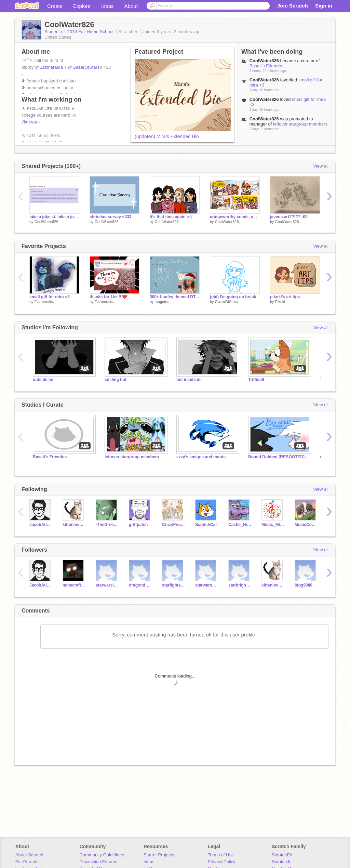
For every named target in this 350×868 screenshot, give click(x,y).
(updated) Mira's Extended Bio (167, 136)
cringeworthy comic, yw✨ (235, 217)
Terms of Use (221, 855)
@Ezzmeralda (49, 67)
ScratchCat (206, 525)
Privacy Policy (222, 862)
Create (55, 6)
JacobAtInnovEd (41, 525)
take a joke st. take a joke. (54, 217)
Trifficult (256, 380)
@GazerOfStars (84, 67)
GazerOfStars (226, 302)
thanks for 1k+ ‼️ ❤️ (109, 297)
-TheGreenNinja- (107, 525)
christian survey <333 (110, 217)
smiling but (116, 380)
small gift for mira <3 (50, 297)
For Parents (27, 862)
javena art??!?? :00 (289, 217)
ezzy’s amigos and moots (201, 457)
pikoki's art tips (285, 297)
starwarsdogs (207, 585)
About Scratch (29, 855)
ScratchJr (281, 862)
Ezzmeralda (44, 302)
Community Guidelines (102, 855)
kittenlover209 (74, 525)
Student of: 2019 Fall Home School (79, 32)
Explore (82, 6)
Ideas (107, 6)
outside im (43, 380)
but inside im (189, 380)
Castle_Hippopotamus (240, 525)
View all (321, 166)
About (131, 6)
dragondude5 (140, 585)
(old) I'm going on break (233, 297)
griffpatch (138, 525)
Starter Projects (159, 855)
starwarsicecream (107, 585)
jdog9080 (304, 585)
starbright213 (240, 585)
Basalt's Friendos (266, 66)
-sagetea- (163, 302)
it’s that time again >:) (171, 217)
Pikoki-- (281, 302)
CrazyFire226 (173, 525)
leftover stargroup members (300, 124)
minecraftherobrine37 (74, 585)
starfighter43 (173, 585)
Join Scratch (293, 6)
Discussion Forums (98, 862)
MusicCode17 (306, 525)
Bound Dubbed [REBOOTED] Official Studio (279, 457)
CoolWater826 (46, 222)
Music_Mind (273, 525)
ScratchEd (282, 855)
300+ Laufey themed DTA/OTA (175, 297)
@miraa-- (31, 122)
